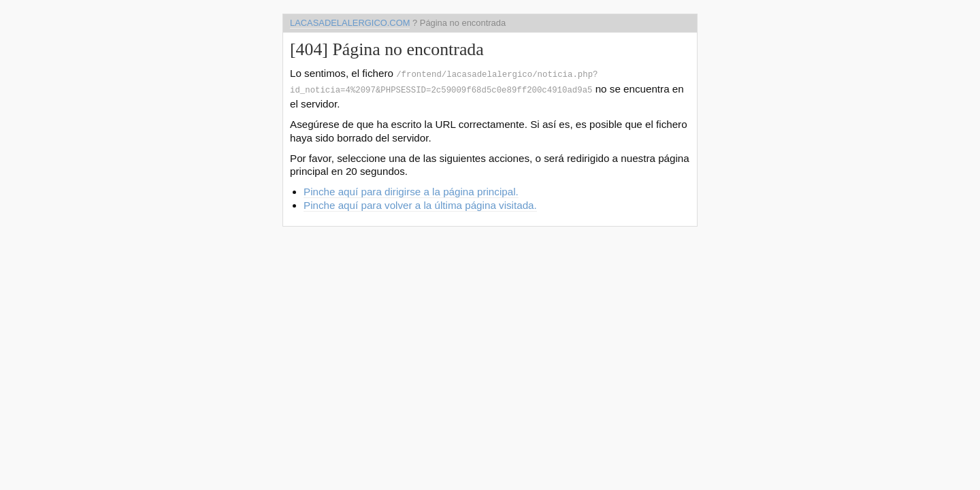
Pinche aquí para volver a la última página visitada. (420, 202)
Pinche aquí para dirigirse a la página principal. (411, 189)
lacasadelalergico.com (350, 23)
